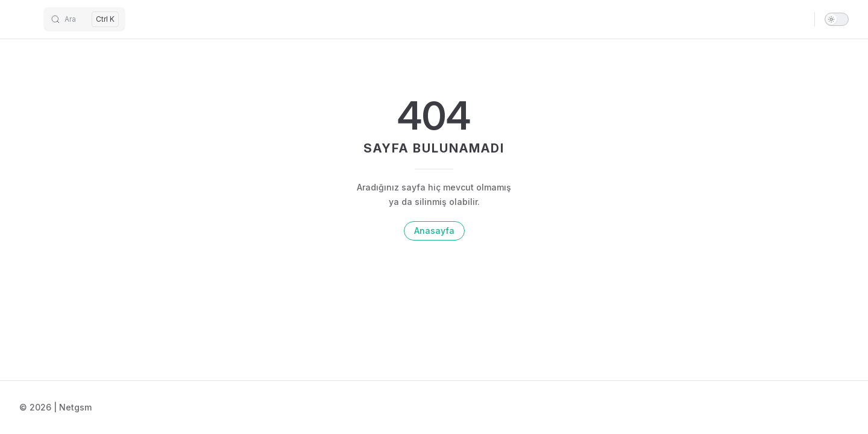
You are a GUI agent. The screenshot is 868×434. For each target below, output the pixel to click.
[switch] (837, 19)
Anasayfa (434, 231)
